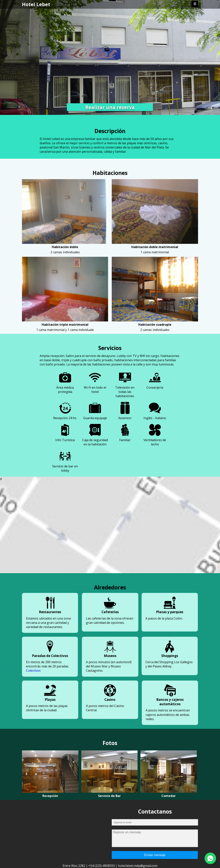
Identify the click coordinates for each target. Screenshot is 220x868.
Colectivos (33, 670)
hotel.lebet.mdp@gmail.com (138, 866)
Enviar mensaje (155, 855)
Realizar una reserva (110, 107)
